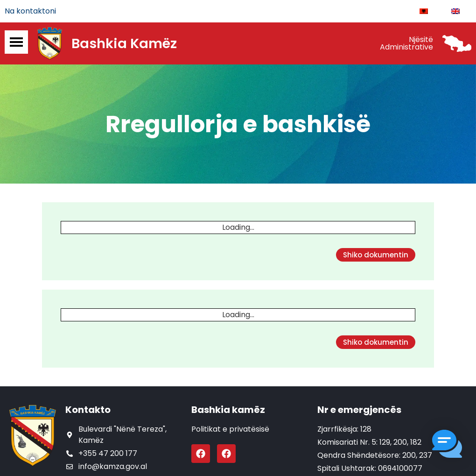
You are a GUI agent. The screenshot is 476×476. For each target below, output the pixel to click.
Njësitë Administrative (406, 43)
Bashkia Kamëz (124, 43)
